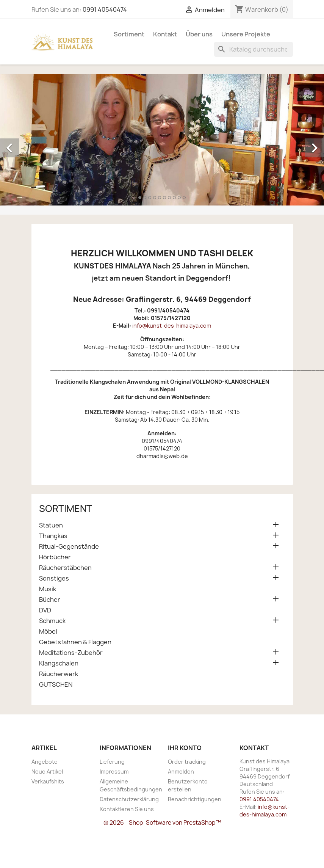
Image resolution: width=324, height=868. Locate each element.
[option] (162, 140)
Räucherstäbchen (65, 568)
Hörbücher (55, 557)
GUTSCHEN (56, 685)
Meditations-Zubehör (71, 653)
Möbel (48, 632)
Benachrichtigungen (195, 799)
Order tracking (187, 762)
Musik (48, 589)
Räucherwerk (59, 674)
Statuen (51, 525)
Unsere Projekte (246, 34)
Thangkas (53, 536)
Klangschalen (59, 663)
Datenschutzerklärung (129, 799)
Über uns (199, 34)
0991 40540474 (105, 9)
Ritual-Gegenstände (69, 547)
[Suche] (254, 49)
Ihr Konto (185, 748)
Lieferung (112, 762)
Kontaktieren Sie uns (127, 809)
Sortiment (129, 34)
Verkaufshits (48, 781)
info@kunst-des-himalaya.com (172, 326)
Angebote (45, 762)
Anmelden (181, 771)
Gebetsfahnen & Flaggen (75, 642)
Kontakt (165, 34)
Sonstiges (54, 578)
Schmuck (52, 621)
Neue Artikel (47, 771)
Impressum (114, 771)
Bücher (50, 600)
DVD (45, 610)
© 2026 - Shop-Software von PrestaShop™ (162, 823)
